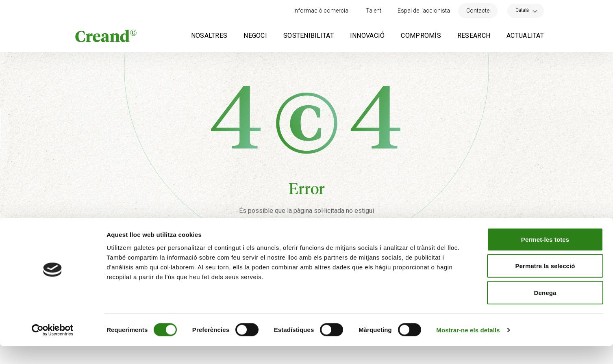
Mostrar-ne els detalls (468, 348)
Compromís (421, 36)
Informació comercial (322, 11)
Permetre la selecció (545, 284)
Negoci (255, 36)
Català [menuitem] (522, 10)
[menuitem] (526, 10)
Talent (374, 11)
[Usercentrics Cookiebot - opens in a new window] (53, 348)
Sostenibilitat (309, 36)
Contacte (478, 11)
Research (474, 36)
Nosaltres (209, 36)
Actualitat (525, 36)
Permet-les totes (545, 257)
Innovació (367, 36)
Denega (545, 311)
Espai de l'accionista (424, 11)
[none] (526, 11)
